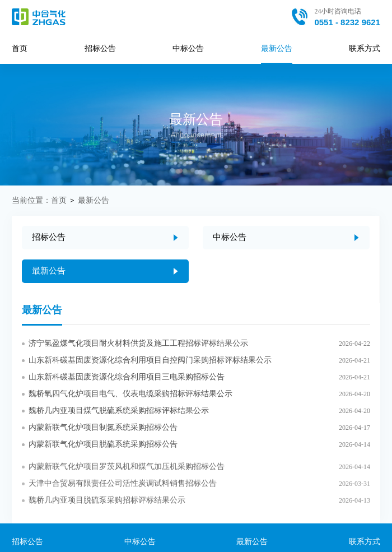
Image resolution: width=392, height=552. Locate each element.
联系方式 (365, 48)
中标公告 (188, 48)
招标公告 (100, 48)
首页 (20, 48)
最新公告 (277, 48)
